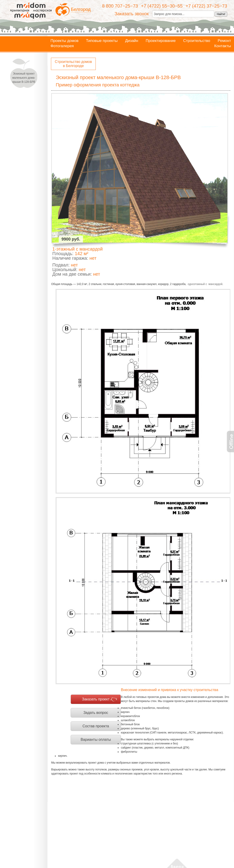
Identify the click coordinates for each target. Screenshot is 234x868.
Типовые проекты (102, 41)
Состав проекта (96, 726)
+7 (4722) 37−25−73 (206, 6)
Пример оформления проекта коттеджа (98, 85)
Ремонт (224, 41)
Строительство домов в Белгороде (73, 64)
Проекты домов (65, 41)
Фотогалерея (62, 46)
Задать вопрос (96, 713)
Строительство (197, 41)
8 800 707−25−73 (120, 6)
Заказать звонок (132, 14)
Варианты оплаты (96, 740)
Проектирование (161, 41)
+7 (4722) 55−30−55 (162, 6)
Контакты (223, 46)
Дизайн (132, 41)
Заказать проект (96, 699)
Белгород (81, 9)
